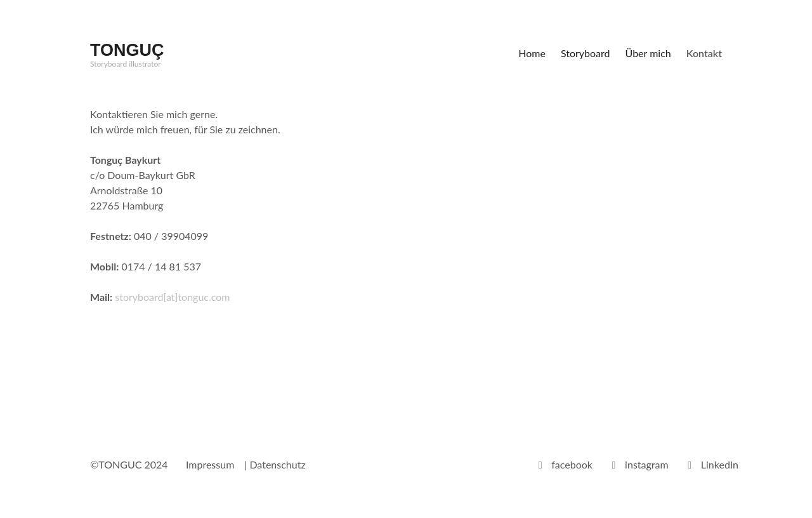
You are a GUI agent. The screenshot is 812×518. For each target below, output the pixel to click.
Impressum (210, 464)
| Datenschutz (275, 464)
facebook (572, 464)
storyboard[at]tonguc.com (171, 297)
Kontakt (704, 53)
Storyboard (586, 53)
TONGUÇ (127, 50)
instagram (647, 464)
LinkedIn (720, 464)
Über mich (648, 53)
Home (532, 53)
